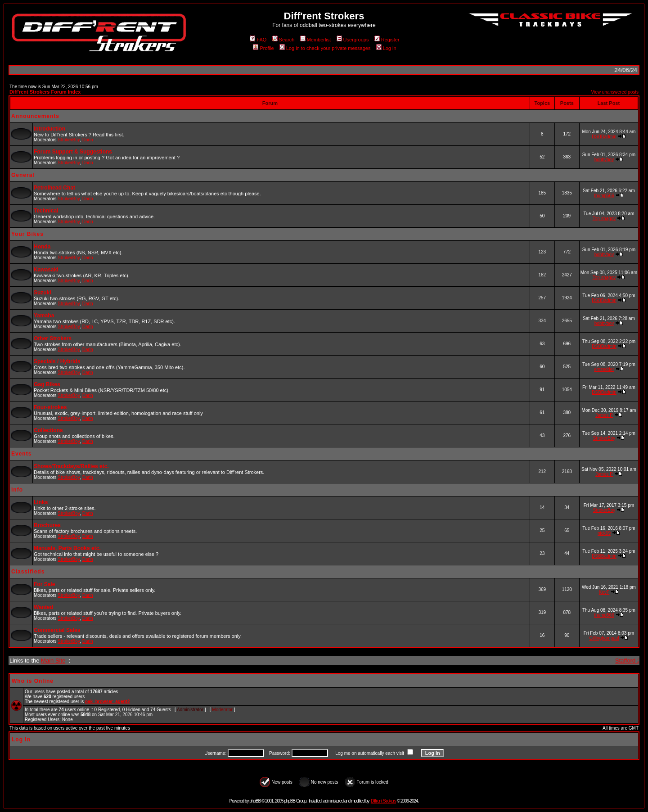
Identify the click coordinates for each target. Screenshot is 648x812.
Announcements (35, 116)
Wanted (43, 607)
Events (21, 454)
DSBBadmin (604, 137)
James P (604, 415)
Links (41, 502)
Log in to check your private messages (325, 48)
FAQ (258, 40)
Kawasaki (46, 270)
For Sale (44, 584)
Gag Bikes (47, 384)
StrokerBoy (69, 140)
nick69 (604, 533)
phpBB (255, 801)
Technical (46, 211)
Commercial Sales (57, 630)
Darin (88, 140)
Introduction (49, 129)
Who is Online (33, 681)
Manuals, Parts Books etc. (67, 548)
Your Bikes (27, 234)
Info (17, 490)
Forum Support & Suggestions (73, 152)
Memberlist (316, 40)
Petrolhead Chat (54, 188)
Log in (386, 48)
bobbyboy (604, 160)
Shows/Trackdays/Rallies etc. (71, 466)
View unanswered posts (615, 92)
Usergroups (353, 40)
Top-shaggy (604, 219)
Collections (48, 430)
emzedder (604, 369)
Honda (42, 247)
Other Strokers (53, 338)
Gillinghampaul (604, 638)
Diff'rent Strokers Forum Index (45, 92)
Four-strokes (50, 407)
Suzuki (43, 293)
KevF (604, 592)
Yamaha (44, 316)
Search (283, 40)
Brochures (47, 525)
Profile (263, 48)
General (23, 175)
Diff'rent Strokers (383, 801)
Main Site (53, 661)
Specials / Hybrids (57, 361)
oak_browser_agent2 (108, 701)
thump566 (604, 196)
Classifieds (28, 572)
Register (387, 40)
